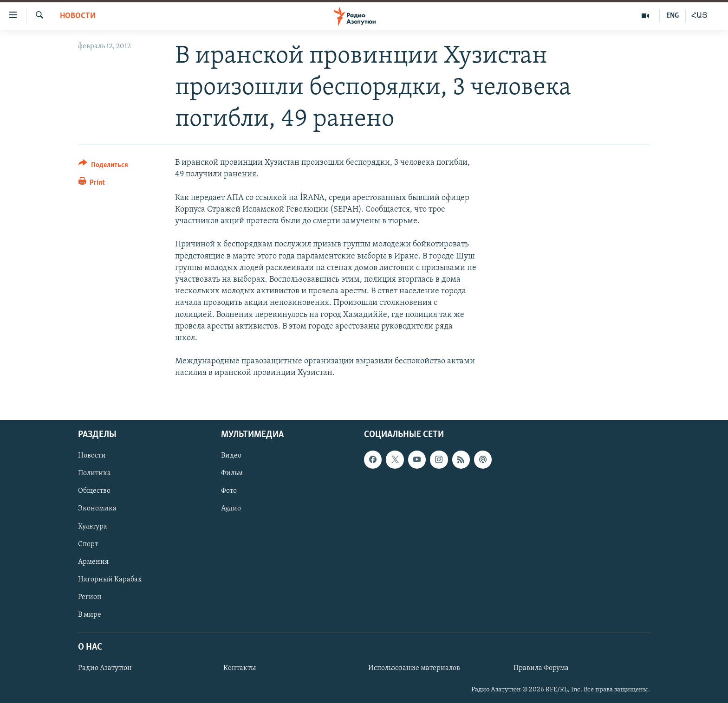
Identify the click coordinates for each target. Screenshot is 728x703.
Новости (78, 16)
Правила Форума (541, 668)
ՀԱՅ (699, 16)
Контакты (240, 668)
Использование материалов (414, 668)
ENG (673, 16)
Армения (93, 561)
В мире (90, 614)
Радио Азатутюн (105, 668)
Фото (229, 491)
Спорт (88, 544)
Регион (90, 597)
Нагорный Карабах (110, 579)
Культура (93, 526)
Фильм (232, 473)
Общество (94, 491)
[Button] (103, 166)
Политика (94, 473)
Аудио (231, 509)
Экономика (97, 509)
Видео (231, 456)
